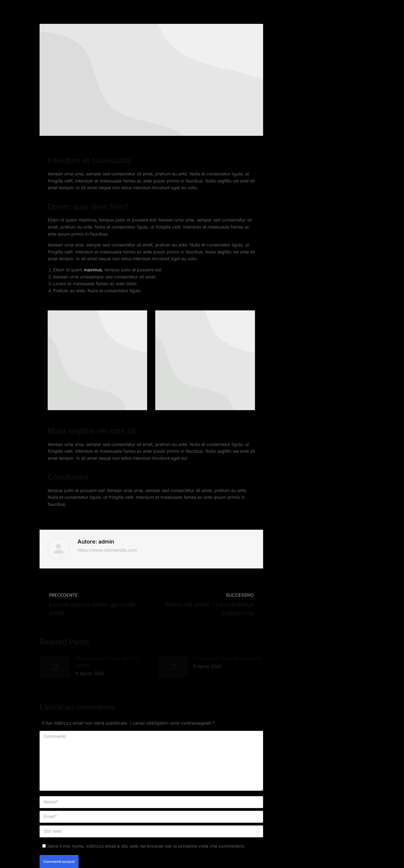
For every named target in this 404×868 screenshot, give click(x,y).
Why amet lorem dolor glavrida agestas (107, 662)
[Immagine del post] (54, 667)
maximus (93, 270)
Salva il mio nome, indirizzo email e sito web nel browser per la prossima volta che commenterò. (146, 846)
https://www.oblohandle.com (107, 550)
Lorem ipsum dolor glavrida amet (227, 658)
